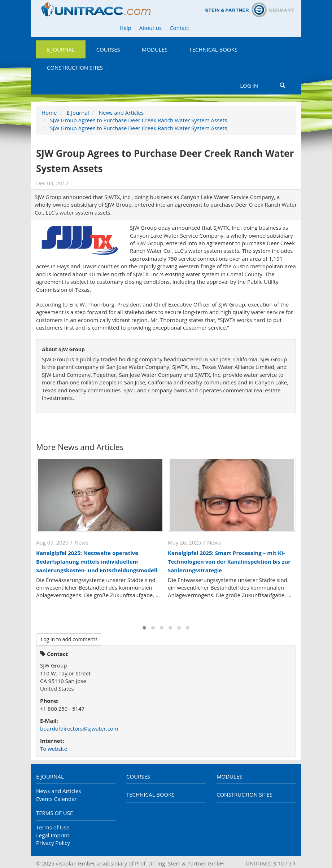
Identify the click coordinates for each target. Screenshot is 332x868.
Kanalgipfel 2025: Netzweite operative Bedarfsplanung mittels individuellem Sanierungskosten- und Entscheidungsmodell (97, 561)
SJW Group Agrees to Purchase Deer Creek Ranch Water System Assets (138, 120)
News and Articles (121, 113)
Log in (249, 85)
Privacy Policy (53, 843)
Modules (155, 49)
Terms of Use (54, 813)
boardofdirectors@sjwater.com (79, 728)
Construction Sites (75, 67)
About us (150, 28)
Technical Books (213, 49)
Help (125, 28)
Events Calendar (56, 799)
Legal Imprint (53, 835)
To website (54, 749)
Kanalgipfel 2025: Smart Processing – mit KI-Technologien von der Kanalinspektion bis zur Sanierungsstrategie (229, 561)
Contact (179, 28)
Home (49, 113)
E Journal (61, 49)
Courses (108, 49)
